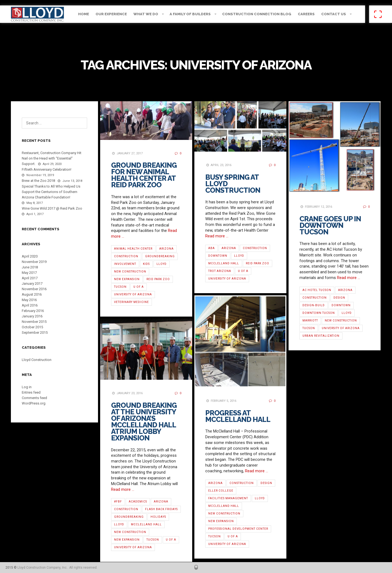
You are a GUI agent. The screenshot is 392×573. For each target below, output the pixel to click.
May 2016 (29, 300)
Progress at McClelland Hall (238, 416)
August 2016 (32, 294)
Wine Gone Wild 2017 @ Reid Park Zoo (52, 208)
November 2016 (34, 289)
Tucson (120, 287)
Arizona (166, 249)
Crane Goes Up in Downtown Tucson (330, 225)
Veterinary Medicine (131, 302)
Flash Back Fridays (161, 509)
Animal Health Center (133, 249)
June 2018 (30, 267)
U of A (139, 287)
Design (339, 298)
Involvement (125, 264)
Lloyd (162, 264)
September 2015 (35, 333)
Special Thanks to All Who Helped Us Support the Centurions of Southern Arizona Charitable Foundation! (51, 192)
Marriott (310, 321)
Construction (126, 256)
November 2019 (34, 262)
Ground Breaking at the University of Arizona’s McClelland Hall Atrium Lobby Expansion (144, 422)
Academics (138, 502)
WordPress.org (34, 403)
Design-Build (314, 305)
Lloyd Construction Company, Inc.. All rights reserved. (57, 568)
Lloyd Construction (37, 360)
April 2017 (30, 278)
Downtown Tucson (319, 313)
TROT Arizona (220, 271)
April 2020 (30, 256)
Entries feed (31, 392)
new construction (130, 272)
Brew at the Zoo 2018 (38, 181)
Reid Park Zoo (158, 279)
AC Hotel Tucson (317, 290)
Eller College (221, 491)
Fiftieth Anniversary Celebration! (47, 169)
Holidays (158, 517)
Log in (27, 387)
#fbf (118, 502)
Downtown (218, 256)
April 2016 (30, 305)
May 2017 (29, 273)
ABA (212, 248)
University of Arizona (133, 294)
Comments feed (34, 398)
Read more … (217, 236)
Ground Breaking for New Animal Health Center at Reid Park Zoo (144, 175)
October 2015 (32, 327)
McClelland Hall (224, 263)
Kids (146, 264)
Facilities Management (228, 498)
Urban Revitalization (321, 336)
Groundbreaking (160, 256)
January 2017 (32, 284)
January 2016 (32, 316)
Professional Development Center (238, 529)
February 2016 (33, 311)
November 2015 (34, 322)
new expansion (127, 279)
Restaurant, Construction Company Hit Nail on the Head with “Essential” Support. (52, 158)
